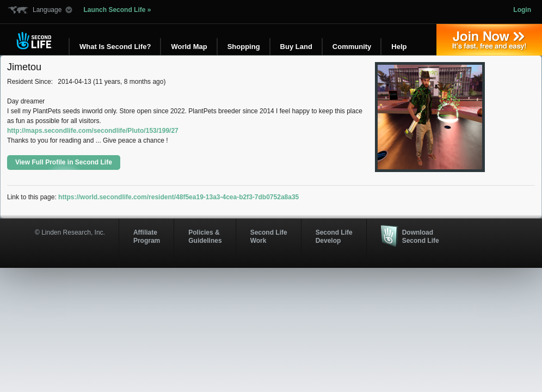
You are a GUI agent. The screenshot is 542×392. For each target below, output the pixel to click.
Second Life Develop (334, 236)
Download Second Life (421, 236)
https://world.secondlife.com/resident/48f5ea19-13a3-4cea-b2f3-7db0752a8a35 (178, 197)
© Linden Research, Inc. (70, 232)
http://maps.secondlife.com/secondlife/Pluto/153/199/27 (93, 131)
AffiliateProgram (147, 236)
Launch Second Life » (117, 10)
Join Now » (489, 40)
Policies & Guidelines (205, 236)
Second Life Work (269, 236)
